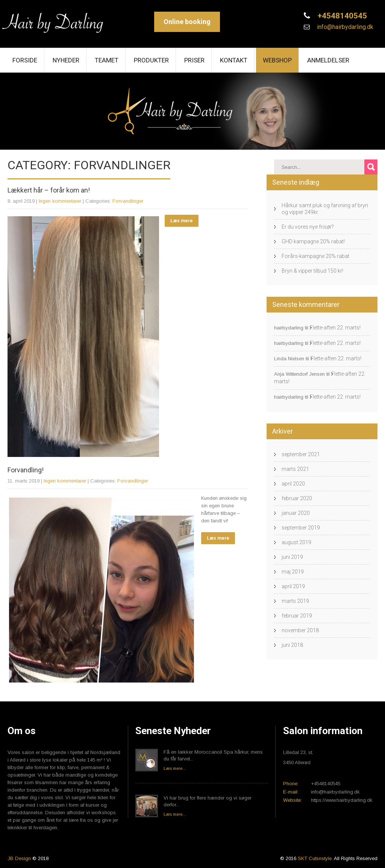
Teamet (107, 60)
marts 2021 (295, 469)
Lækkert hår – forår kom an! (49, 190)
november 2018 (300, 630)
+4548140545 (341, 16)
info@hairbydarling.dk (344, 27)
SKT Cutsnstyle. (316, 858)
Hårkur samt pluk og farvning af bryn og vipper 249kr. (325, 209)
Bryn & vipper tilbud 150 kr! (312, 271)
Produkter (151, 60)
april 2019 (293, 586)
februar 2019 (297, 616)
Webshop (277, 60)
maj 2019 (293, 572)
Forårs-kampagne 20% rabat (315, 256)
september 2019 (301, 528)
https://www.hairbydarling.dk (342, 800)
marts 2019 (295, 601)
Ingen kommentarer (60, 201)
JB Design (19, 858)
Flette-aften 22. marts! (335, 328)
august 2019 (296, 542)
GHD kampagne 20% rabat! (313, 241)
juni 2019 (292, 557)
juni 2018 (292, 645)
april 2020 (293, 484)
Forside (25, 60)
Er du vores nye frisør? (308, 227)
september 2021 (301, 454)
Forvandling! (26, 470)
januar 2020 (296, 513)
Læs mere (182, 221)
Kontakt (234, 60)
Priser (194, 60)
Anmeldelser (328, 60)
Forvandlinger (128, 201)
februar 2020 (297, 498)
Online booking (187, 22)
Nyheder (66, 60)
